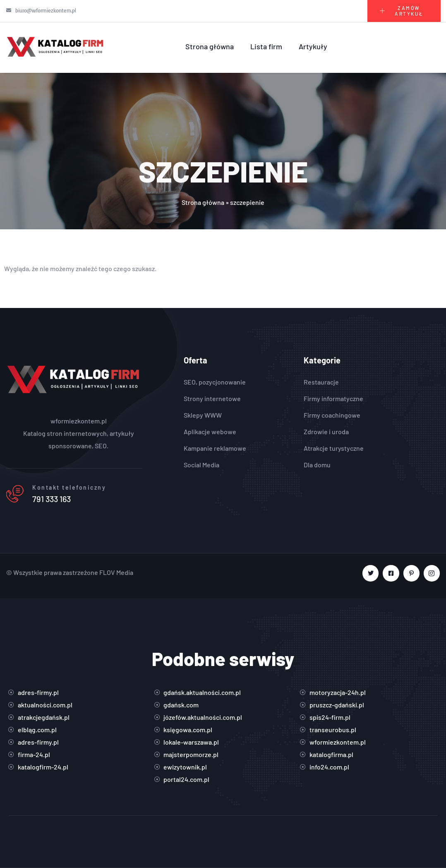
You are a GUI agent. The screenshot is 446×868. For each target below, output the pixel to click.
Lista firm (266, 46)
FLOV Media (116, 572)
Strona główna (210, 46)
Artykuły (313, 46)
